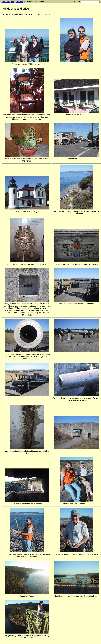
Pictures (20, 2)
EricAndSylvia (8, 2)
